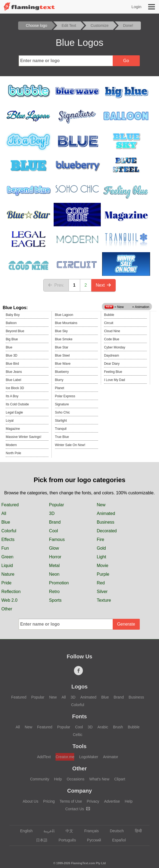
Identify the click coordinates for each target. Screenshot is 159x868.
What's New (99, 779)
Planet (60, 388)
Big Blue (12, 339)
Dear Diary (112, 364)
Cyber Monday (115, 347)
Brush (118, 727)
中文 (67, 831)
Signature (62, 404)
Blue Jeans (14, 372)
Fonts (79, 716)
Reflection (11, 592)
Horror (55, 557)
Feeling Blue (113, 372)
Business (106, 522)
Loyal (10, 421)
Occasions (75, 779)
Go (126, 61)
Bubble (109, 315)
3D (52, 513)
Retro (54, 592)
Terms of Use (71, 801)
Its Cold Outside (17, 404)
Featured (10, 505)
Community (40, 779)
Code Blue (112, 339)
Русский (91, 840)
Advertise (112, 801)
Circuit (109, 323)
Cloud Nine (112, 331)
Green (7, 557)
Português (65, 840)
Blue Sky (61, 331)
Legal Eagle (14, 412)
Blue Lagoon (64, 315)
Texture (104, 600)
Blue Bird (12, 364)
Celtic (78, 735)
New (101, 505)
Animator (111, 757)
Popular (56, 505)
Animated (106, 513)
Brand (55, 522)
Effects (8, 539)
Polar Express (65, 396)
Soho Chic (62, 412)
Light (101, 557)
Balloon (11, 323)
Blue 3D (12, 355)
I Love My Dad (114, 380)
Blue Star (62, 347)
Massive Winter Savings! (23, 437)
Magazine (13, 429)
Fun (5, 548)
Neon (54, 574)
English (24, 831)
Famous (57, 539)
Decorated (107, 531)
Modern (11, 445)
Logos (80, 687)
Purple (103, 574)
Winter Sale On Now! (70, 445)
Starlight (61, 421)
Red (101, 583)
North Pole (13, 453)
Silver (102, 592)
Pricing (49, 801)
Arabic (103, 727)
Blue (9, 347)
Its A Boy (12, 396)
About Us (31, 801)
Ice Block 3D (15, 388)
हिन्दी (136, 831)
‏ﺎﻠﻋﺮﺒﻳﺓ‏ (46, 831)
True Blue (62, 437)
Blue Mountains (66, 323)
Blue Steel (62, 355)
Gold (101, 548)
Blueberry (62, 372)
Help (58, 779)
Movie (103, 566)
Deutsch (114, 831)
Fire (100, 539)
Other (7, 609)
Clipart (120, 779)
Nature (8, 574)
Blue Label (13, 380)
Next (104, 285)
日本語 (39, 840)
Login (136, 7)
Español (116, 840)
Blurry (59, 380)
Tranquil (61, 429)
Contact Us (78, 809)
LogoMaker (89, 757)
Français (89, 831)
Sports (55, 600)
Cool (53, 531)
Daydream (111, 355)
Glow (54, 548)
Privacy (93, 801)
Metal (54, 566)
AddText (44, 757)
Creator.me (65, 757)
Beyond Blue (15, 331)
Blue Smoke (64, 339)
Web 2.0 (9, 600)
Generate (126, 624)
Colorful (9, 531)
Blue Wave (63, 364)
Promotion (59, 583)
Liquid (7, 566)
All (4, 513)
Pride (6, 583)
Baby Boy (13, 315)
